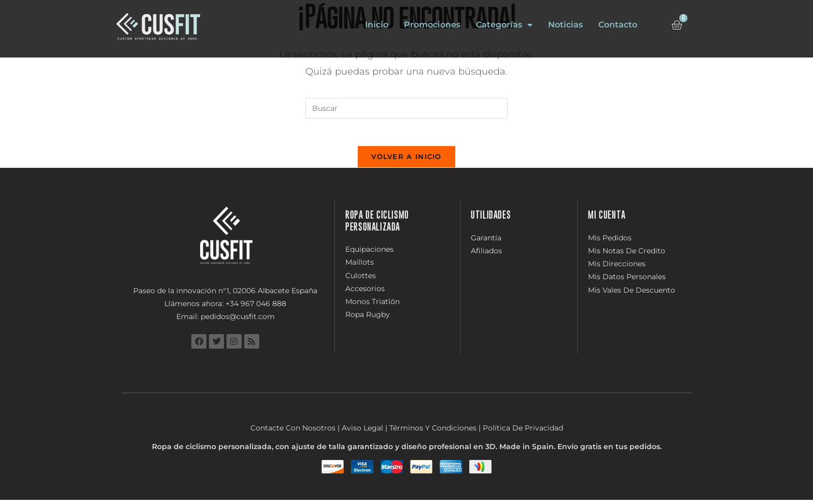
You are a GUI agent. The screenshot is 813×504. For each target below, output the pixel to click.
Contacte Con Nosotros (293, 432)
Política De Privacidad (523, 432)
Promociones (432, 25)
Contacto (618, 25)
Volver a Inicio (406, 161)
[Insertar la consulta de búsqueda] (406, 108)
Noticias (565, 25)
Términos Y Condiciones (433, 432)
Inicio (377, 25)
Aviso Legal (362, 432)
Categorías (504, 25)
